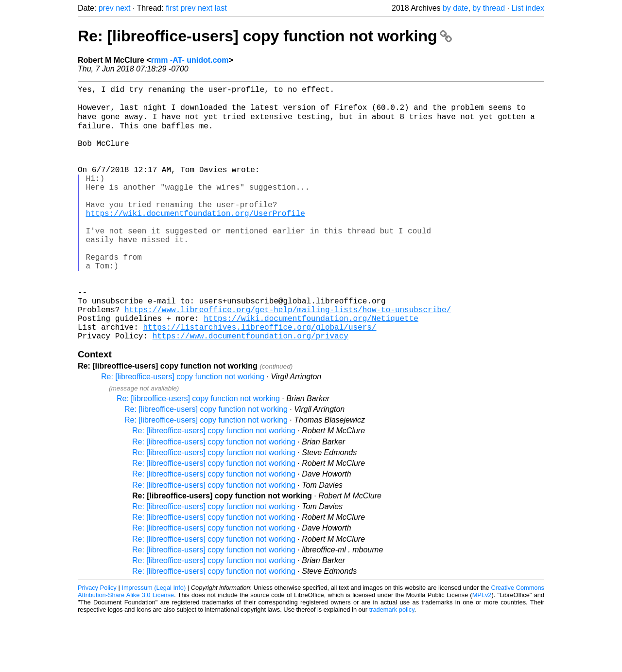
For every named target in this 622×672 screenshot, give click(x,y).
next (123, 8)
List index (528, 8)
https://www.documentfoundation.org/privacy (251, 390)
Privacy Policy (97, 643)
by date (455, 8)
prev (106, 8)
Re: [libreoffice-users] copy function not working (265, 36)
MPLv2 (482, 650)
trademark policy (392, 664)
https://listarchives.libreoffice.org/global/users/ (259, 380)
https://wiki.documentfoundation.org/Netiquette (311, 369)
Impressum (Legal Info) (154, 643)
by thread (489, 8)
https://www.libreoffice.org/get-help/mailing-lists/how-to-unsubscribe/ (288, 358)
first (172, 8)
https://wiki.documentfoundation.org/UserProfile (196, 241)
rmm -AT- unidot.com (190, 60)
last (221, 8)
